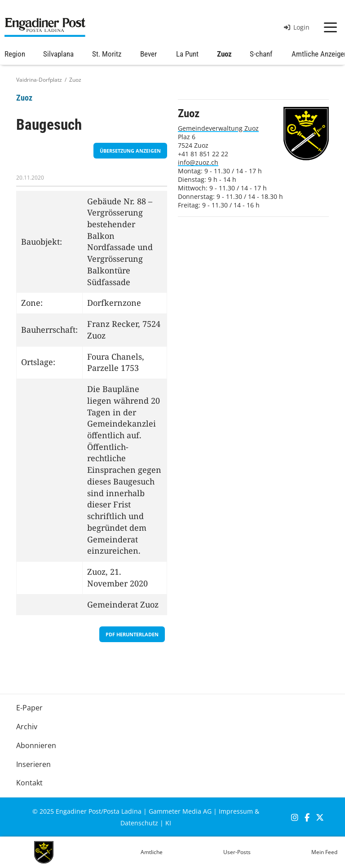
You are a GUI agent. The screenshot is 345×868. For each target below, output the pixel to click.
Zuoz (224, 54)
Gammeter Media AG (180, 811)
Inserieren (33, 764)
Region (15, 54)
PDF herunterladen (132, 634)
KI (168, 823)
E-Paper (29, 708)
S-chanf (261, 54)
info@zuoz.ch (198, 162)
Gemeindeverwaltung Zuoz (218, 128)
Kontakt (29, 783)
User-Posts (237, 852)
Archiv (27, 727)
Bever (148, 54)
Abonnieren (36, 745)
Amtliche (152, 852)
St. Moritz (107, 54)
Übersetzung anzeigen (130, 151)
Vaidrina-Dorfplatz (39, 80)
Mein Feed (324, 852)
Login (297, 27)
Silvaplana (58, 54)
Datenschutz (139, 823)
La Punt (187, 54)
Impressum (236, 811)
